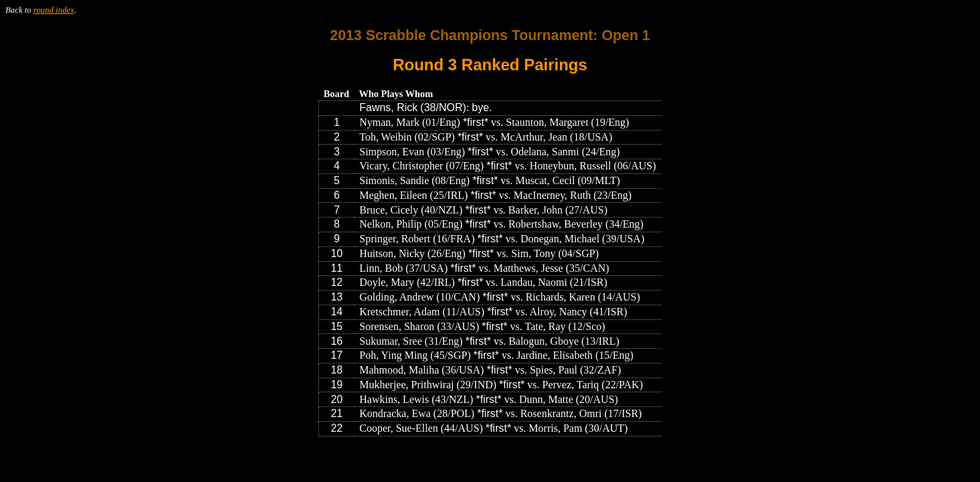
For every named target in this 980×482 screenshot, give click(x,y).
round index (54, 10)
